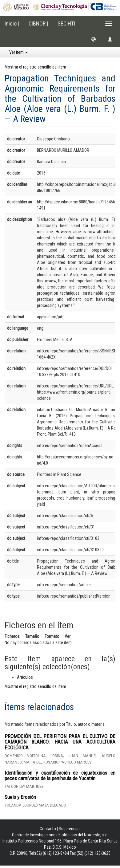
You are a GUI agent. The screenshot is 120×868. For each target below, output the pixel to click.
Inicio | (12, 24)
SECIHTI (66, 24)
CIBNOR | (38, 24)
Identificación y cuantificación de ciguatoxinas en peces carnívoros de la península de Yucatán (60, 776)
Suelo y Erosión (20, 797)
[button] (94, 39)
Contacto (48, 829)
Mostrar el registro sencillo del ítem (35, 67)
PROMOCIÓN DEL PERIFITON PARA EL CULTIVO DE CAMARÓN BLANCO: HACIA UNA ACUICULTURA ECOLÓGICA (60, 742)
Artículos (25, 677)
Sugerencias (70, 829)
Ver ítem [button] (18, 52)
